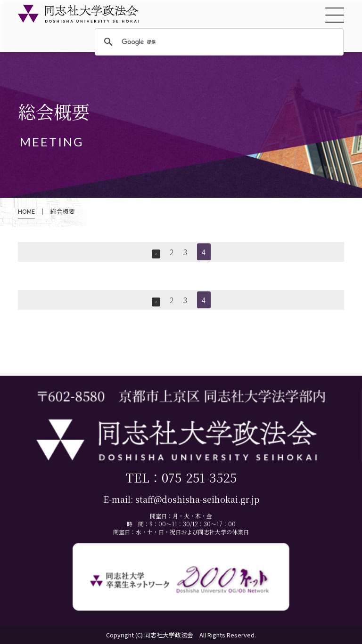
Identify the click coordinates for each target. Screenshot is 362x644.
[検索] (218, 42)
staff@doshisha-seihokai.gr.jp (197, 499)
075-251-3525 (199, 477)
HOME (26, 211)
